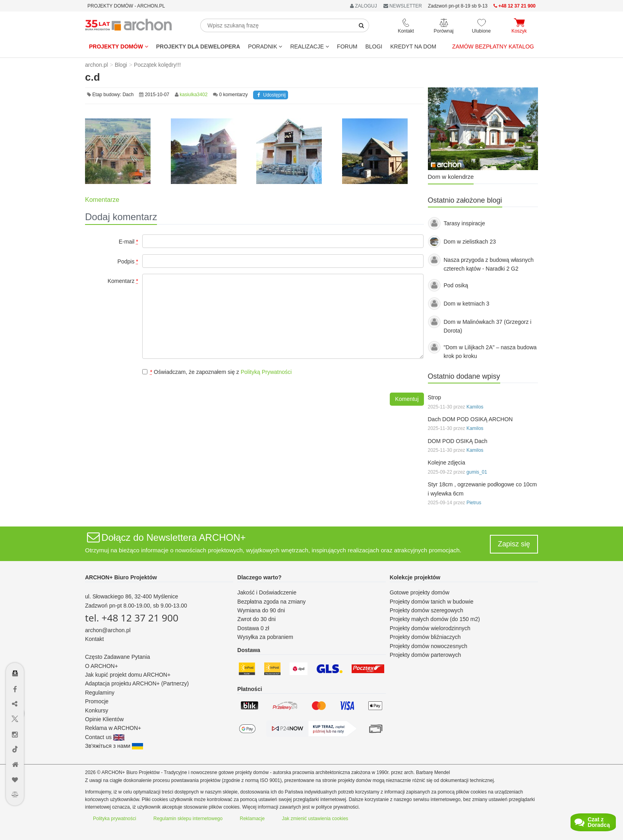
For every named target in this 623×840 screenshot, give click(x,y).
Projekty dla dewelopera (198, 46)
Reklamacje (252, 819)
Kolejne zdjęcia (447, 463)
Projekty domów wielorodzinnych (430, 628)
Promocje (97, 701)
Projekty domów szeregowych (427, 610)
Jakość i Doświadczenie (267, 592)
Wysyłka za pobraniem (265, 637)
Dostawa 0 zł (253, 628)
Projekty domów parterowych (426, 655)
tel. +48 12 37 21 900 (132, 618)
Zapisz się (514, 544)
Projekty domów (119, 46)
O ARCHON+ (102, 666)
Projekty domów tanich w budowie (432, 602)
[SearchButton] (362, 25)
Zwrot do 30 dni (256, 619)
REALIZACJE (310, 46)
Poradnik (265, 46)
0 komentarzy (234, 95)
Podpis (128, 261)
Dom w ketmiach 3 (467, 304)
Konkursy (97, 710)
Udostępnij (270, 95)
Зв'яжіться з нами (114, 746)
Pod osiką (456, 285)
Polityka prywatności (115, 819)
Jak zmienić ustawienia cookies (315, 819)
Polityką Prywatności (266, 372)
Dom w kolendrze (451, 177)
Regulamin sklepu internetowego (188, 819)
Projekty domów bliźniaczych (425, 637)
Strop (434, 397)
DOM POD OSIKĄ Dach (458, 441)
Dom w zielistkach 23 (470, 242)
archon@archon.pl (108, 630)
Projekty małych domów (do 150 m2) (435, 619)
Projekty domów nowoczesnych (429, 646)
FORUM (347, 46)
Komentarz (123, 281)
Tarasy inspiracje (464, 223)
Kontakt (94, 639)
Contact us (105, 737)
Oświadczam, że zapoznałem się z (217, 372)
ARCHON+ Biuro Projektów (121, 577)
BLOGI (374, 46)
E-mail (129, 242)
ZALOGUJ (364, 6)
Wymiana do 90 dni (261, 610)
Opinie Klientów (104, 719)
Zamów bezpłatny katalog (493, 46)
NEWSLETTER (403, 6)
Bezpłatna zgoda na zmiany (271, 602)
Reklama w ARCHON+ (113, 728)
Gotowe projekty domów (420, 592)
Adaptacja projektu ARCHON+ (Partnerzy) (137, 683)
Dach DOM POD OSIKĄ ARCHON (470, 419)
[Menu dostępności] (15, 650)
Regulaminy (100, 693)
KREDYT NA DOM (413, 46)
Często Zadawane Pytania (117, 657)
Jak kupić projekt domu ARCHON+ (128, 675)
